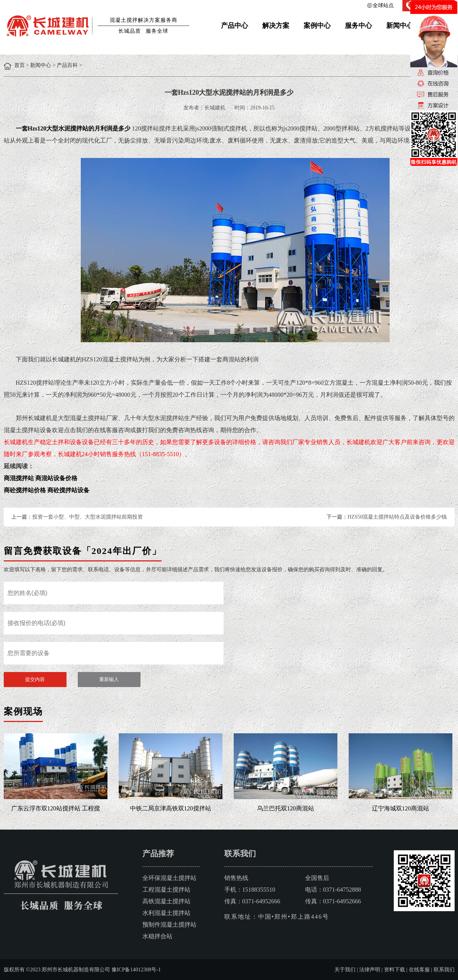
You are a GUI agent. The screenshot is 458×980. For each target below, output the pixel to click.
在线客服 (419, 970)
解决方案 (276, 26)
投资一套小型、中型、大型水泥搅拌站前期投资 (88, 517)
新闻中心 (400, 26)
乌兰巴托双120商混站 (286, 808)
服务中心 (358, 26)
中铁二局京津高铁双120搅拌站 (171, 808)
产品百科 (67, 65)
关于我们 (345, 970)
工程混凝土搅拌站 (166, 890)
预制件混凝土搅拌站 (169, 925)
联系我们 (444, 970)
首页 (20, 65)
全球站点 (383, 5)
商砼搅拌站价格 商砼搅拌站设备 (47, 490)
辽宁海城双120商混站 (401, 808)
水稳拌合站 (157, 936)
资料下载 (395, 970)
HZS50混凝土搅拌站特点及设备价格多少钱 (397, 517)
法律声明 (370, 970)
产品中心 (234, 26)
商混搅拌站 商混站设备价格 (41, 478)
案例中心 (317, 26)
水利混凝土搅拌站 (166, 913)
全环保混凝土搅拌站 (169, 878)
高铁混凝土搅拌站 (166, 901)
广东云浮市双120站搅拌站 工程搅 (56, 808)
